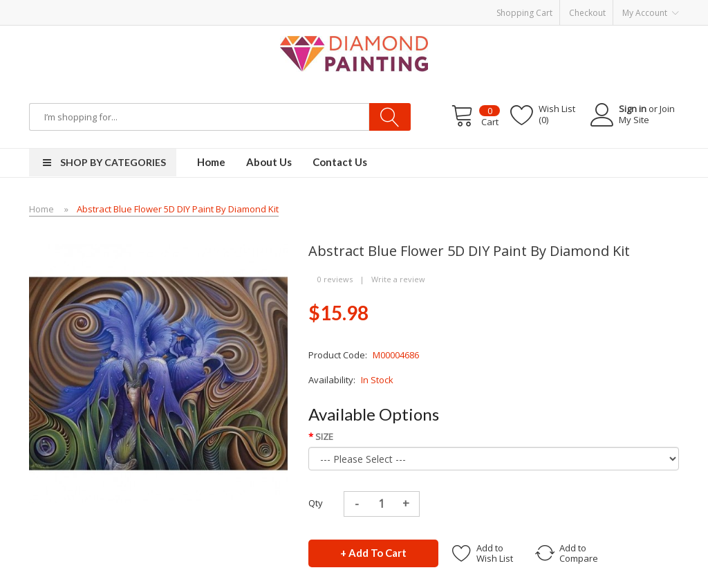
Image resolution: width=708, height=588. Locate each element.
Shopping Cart (524, 13)
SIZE (324, 437)
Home (41, 209)
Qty (316, 503)
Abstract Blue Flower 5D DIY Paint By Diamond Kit (178, 209)
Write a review (398, 279)
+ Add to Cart (373, 553)
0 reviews (335, 279)
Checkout (587, 13)
